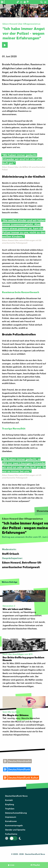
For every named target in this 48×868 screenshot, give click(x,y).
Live (12, 865)
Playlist (36, 865)
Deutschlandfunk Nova (16, 796)
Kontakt (9, 800)
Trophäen (10, 809)
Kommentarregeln (14, 825)
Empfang (10, 804)
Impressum (11, 817)
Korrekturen (11, 821)
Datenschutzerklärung (16, 813)
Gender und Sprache (15, 830)
